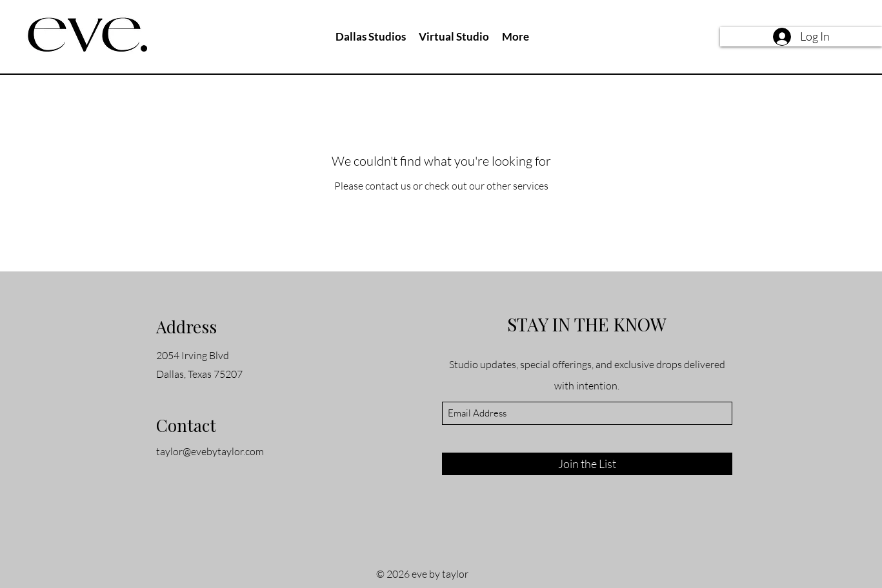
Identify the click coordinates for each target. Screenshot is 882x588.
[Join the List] (587, 464)
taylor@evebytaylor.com (210, 451)
